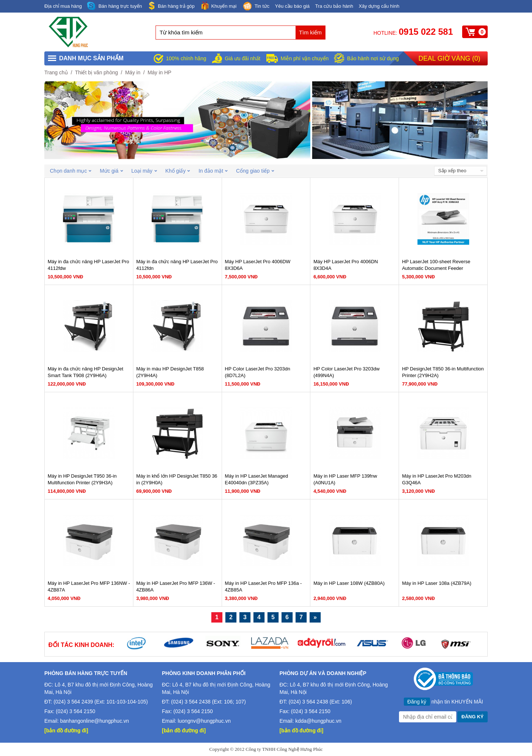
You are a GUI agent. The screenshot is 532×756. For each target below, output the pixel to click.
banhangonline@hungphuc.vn (95, 721)
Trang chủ (56, 72)
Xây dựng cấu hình (379, 6)
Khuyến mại (218, 6)
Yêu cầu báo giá (292, 6)
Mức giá (111, 171)
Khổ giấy (178, 171)
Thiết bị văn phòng (96, 72)
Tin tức (256, 7)
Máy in (133, 72)
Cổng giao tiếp (255, 171)
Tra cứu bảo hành (334, 6)
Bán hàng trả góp (171, 6)
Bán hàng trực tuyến (115, 6)
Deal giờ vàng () (449, 58)
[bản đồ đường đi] (66, 730)
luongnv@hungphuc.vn (204, 721)
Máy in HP (159, 72)
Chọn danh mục (71, 171)
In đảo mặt (213, 171)
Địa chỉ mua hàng (63, 6)
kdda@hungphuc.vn (318, 721)
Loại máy (144, 171)
